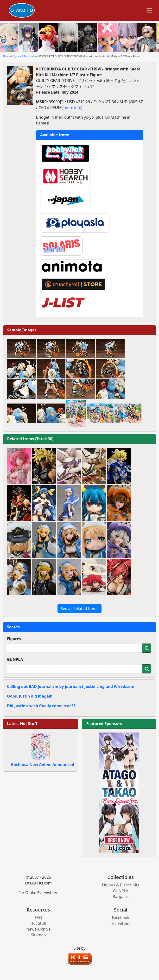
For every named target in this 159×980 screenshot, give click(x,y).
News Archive (38, 929)
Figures (14, 639)
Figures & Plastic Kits (24, 56)
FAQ (38, 918)
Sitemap (38, 935)
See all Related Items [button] (79, 609)
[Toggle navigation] (149, 10)
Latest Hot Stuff (22, 724)
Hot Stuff (38, 923)
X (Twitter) (121, 923)
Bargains (121, 897)
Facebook (121, 918)
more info (72, 108)
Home (6, 56)
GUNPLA (15, 659)
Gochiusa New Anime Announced (42, 765)
